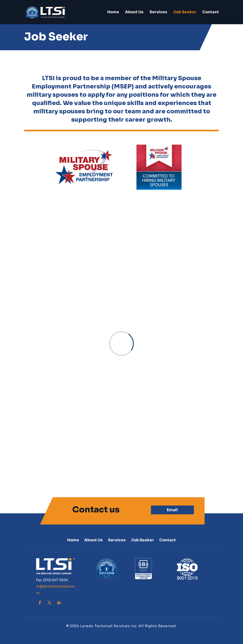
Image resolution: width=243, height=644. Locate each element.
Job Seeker (185, 12)
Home (113, 12)
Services (158, 12)
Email (172, 510)
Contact (210, 12)
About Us (134, 12)
